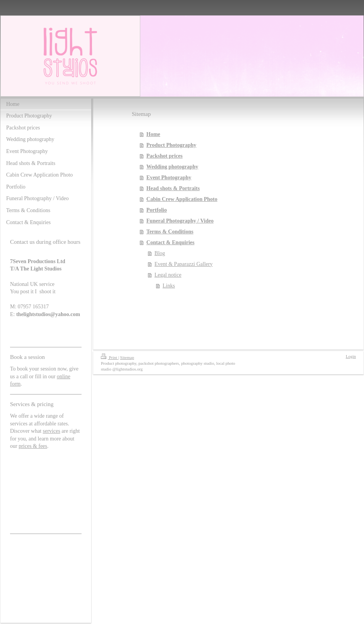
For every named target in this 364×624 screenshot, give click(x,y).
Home (153, 134)
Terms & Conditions (170, 232)
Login (351, 356)
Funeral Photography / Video (180, 221)
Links (169, 286)
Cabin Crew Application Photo (182, 199)
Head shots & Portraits (173, 188)
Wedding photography (172, 167)
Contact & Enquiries (170, 242)
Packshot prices (165, 156)
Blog (160, 253)
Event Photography (169, 178)
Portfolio (157, 210)
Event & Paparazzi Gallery (184, 264)
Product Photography (171, 145)
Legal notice (168, 275)
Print (110, 357)
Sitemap (127, 357)
